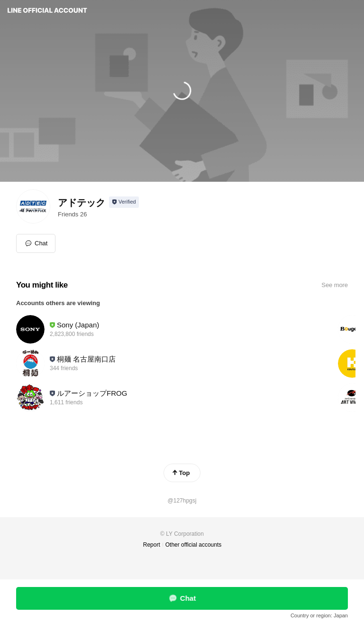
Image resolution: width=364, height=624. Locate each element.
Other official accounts (194, 545)
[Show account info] (124, 202)
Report (152, 545)
